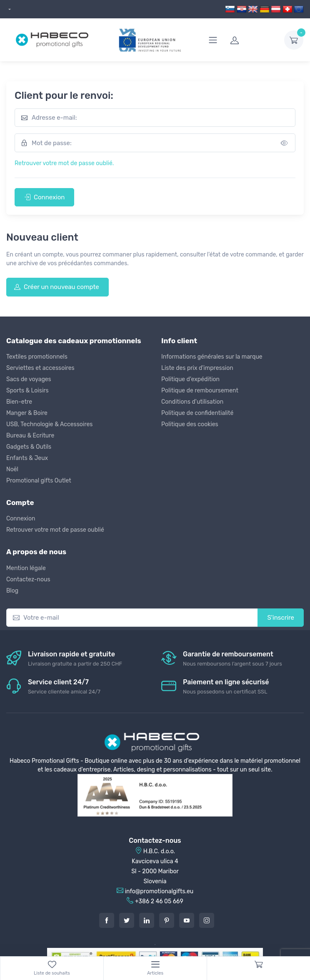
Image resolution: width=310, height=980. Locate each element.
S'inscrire (281, 618)
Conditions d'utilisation (192, 402)
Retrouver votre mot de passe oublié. (64, 163)
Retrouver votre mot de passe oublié (55, 530)
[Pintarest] (167, 920)
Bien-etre (19, 402)
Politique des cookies (190, 424)
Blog (12, 591)
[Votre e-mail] (132, 618)
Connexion (44, 197)
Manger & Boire (27, 413)
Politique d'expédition (190, 379)
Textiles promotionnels (37, 357)
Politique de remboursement (200, 391)
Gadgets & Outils (29, 447)
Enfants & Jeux (27, 458)
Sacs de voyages (29, 379)
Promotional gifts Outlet (39, 481)
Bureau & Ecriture (30, 436)
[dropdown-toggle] (294, 40)
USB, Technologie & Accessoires (49, 424)
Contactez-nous (28, 579)
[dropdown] (9, 9)
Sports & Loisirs (27, 391)
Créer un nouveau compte (57, 287)
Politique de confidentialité (197, 413)
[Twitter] (127, 920)
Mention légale (26, 568)
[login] (252, 40)
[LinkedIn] (147, 920)
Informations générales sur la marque (212, 357)
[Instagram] (207, 920)
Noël (12, 469)
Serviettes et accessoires (40, 368)
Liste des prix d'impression (197, 368)
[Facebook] (107, 920)
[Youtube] (187, 920)
